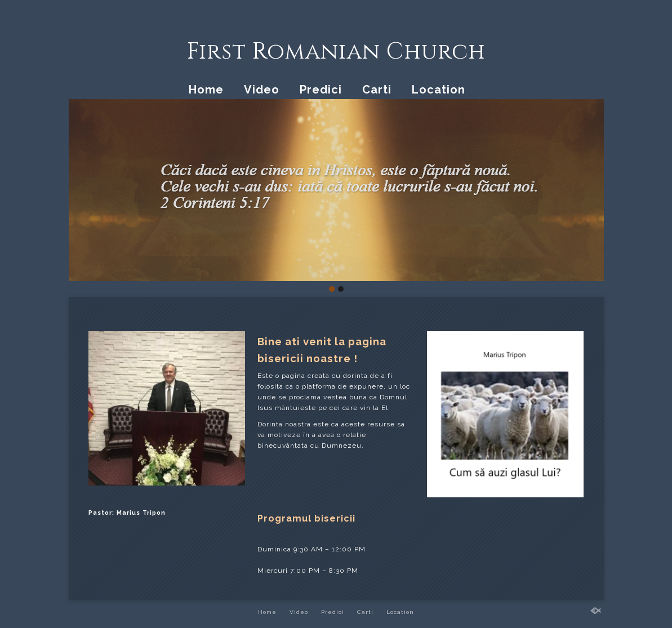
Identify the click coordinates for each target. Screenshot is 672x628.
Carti (377, 90)
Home (206, 90)
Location (439, 90)
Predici (321, 90)
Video (262, 90)
